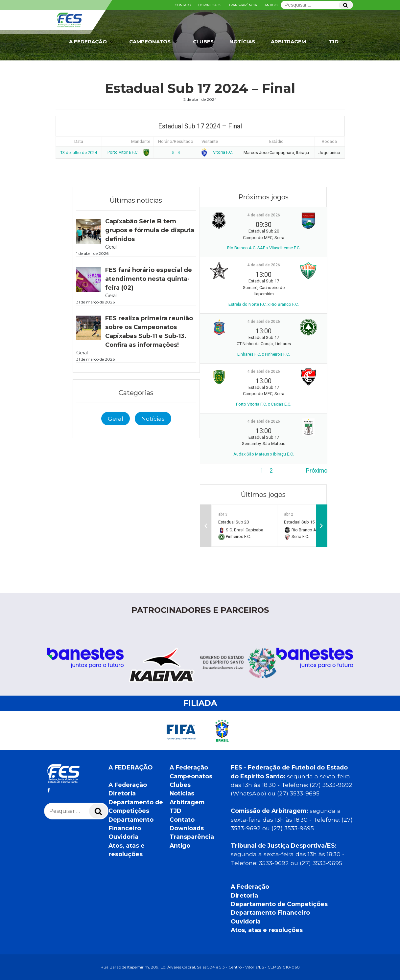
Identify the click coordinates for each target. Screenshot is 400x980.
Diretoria (122, 793)
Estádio (276, 141)
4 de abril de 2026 (264, 215)
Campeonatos (154, 42)
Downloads (210, 5)
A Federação (92, 42)
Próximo (317, 471)
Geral (116, 419)
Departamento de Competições (279, 904)
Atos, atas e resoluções (267, 930)
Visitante (210, 141)
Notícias (242, 42)
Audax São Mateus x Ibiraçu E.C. (264, 454)
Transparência (243, 5)
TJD (338, 42)
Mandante (141, 141)
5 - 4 (176, 153)
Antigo (271, 5)
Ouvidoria (123, 837)
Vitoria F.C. (217, 152)
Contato (183, 5)
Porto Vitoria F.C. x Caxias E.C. (264, 404)
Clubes (203, 42)
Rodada (329, 141)
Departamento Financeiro (270, 913)
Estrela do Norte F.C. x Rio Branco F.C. (264, 304)
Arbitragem (293, 42)
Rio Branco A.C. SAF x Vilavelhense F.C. (264, 248)
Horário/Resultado (176, 141)
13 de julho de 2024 (79, 153)
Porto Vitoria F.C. (128, 152)
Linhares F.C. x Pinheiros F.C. (264, 354)
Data (79, 141)
